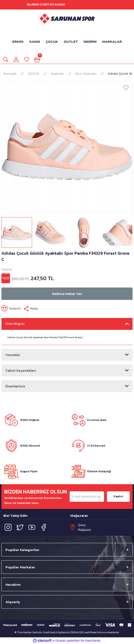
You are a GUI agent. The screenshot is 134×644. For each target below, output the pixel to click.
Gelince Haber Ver (67, 294)
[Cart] (37, 59)
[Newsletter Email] (87, 497)
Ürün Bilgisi (15, 324)
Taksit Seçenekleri (21, 370)
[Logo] (67, 19)
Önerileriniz (15, 386)
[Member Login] (16, 59)
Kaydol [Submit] (118, 496)
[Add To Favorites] (126, 88)
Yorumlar (13, 355)
